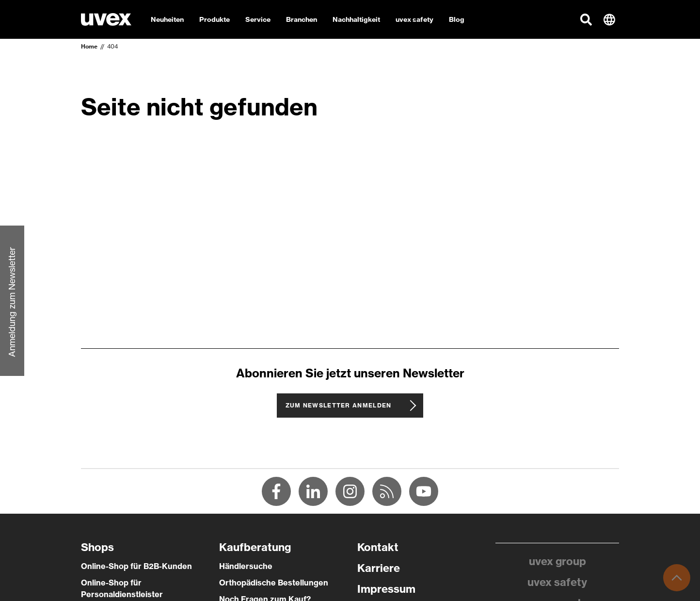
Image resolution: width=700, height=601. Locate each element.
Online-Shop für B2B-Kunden (136, 566)
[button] (586, 19)
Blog (457, 19)
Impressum (386, 589)
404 (112, 46)
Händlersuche (246, 566)
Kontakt (378, 547)
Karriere (379, 568)
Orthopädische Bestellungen (274, 583)
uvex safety (557, 582)
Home (89, 46)
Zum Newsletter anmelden (339, 405)
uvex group (557, 561)
